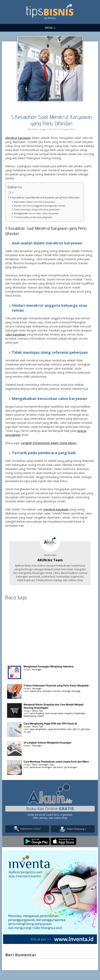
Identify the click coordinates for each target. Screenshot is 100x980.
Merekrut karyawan (18, 138)
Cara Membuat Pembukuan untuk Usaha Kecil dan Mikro (56, 762)
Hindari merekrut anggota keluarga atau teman (40, 206)
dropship (69, 713)
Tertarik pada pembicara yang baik (33, 217)
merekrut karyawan (56, 509)
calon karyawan (16, 334)
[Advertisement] (50, 632)
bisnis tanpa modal (54, 713)
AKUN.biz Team (50, 560)
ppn (29, 732)
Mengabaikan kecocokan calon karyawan (36, 213)
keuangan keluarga (71, 691)
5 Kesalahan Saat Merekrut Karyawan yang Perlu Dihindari (52, 120)
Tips (41, 711)
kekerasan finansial (52, 691)
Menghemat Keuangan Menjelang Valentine (49, 667)
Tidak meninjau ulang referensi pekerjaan (37, 209)
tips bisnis (58, 767)
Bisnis (72, 129)
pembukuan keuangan (41, 767)
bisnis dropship (37, 713)
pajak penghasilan (38, 729)
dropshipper (80, 713)
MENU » (50, 28)
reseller (41, 716)
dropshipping (30, 716)
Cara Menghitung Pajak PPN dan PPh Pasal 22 (50, 724)
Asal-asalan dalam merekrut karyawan (35, 202)
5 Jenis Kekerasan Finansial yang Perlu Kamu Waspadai (56, 686)
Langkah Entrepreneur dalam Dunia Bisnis (48, 443)
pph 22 (76, 729)
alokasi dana (35, 691)
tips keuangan (70, 767)
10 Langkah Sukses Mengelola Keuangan (47, 743)
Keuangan (37, 669)
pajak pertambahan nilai (60, 729)
